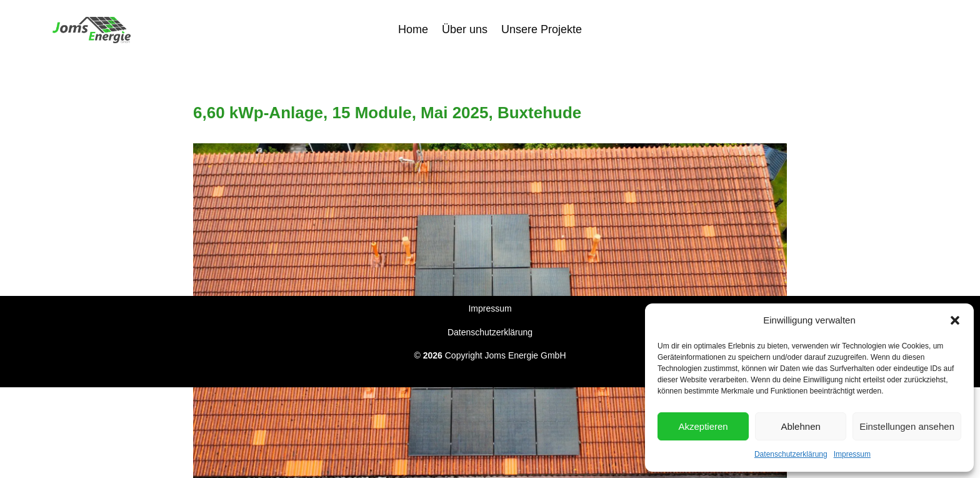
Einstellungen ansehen (907, 426)
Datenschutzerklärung (791, 454)
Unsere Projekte (542, 28)
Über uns (465, 28)
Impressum (852, 454)
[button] (955, 320)
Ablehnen (800, 426)
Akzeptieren (703, 426)
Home (413, 28)
